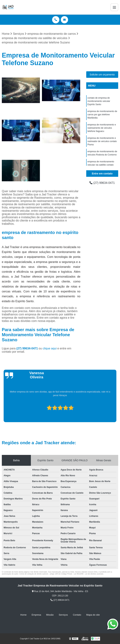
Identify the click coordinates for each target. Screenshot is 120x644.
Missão (50, 615)
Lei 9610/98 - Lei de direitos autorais (89, 574)
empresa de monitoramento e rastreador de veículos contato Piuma (102, 141)
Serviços (63, 615)
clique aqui (50, 348)
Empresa (36, 615)
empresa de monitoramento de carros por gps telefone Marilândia (102, 115)
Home (24, 615)
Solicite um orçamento (102, 75)
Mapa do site (93, 615)
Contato (77, 615)
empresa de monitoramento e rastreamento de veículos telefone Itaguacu (102, 128)
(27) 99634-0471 (28, 348)
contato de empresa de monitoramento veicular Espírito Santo (99, 101)
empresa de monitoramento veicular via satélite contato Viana (101, 165)
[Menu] (114, 7)
